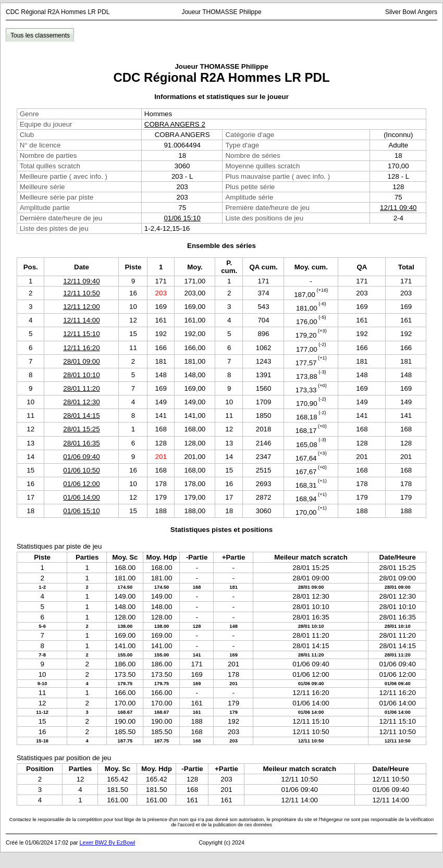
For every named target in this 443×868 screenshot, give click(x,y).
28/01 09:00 (81, 361)
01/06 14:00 (81, 497)
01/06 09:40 (81, 457)
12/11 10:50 (81, 293)
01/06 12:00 (81, 484)
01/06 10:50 (81, 470)
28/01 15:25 (81, 429)
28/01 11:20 (81, 388)
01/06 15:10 (182, 218)
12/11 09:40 (398, 208)
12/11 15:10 (81, 334)
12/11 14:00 (81, 320)
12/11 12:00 (81, 307)
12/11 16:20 (81, 348)
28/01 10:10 (81, 375)
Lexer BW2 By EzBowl (108, 842)
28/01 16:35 (81, 443)
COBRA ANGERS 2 (175, 124)
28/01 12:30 (81, 402)
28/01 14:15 (81, 416)
